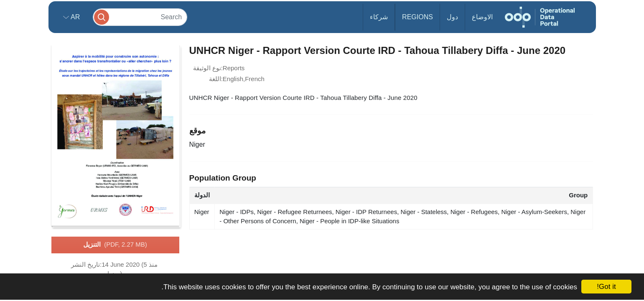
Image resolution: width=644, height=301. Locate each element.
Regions (417, 17)
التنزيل (115, 245)
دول (452, 17)
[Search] (140, 17)
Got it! (606, 287)
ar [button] (75, 17)
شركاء (379, 17)
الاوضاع (482, 17)
